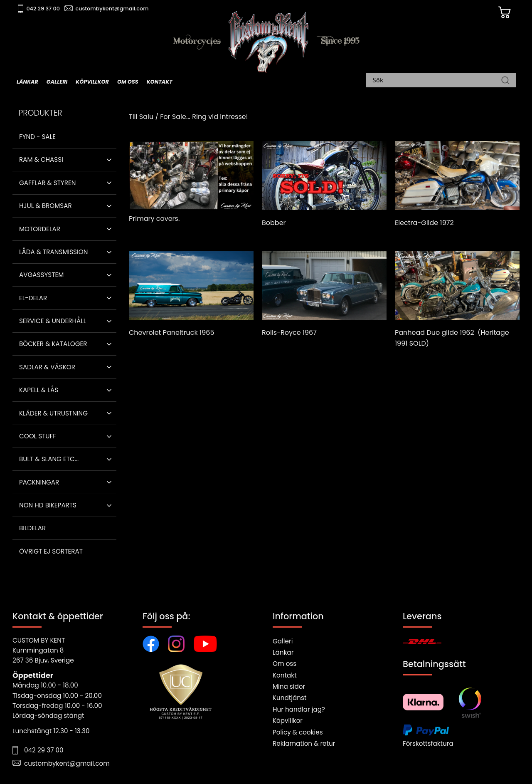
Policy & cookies (298, 732)
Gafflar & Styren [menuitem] (47, 183)
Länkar (283, 652)
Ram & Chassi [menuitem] (41, 160)
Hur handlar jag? (299, 709)
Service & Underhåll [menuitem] (53, 321)
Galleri (283, 641)
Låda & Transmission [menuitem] (53, 252)
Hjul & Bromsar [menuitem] (46, 206)
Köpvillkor (288, 721)
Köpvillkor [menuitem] (92, 82)
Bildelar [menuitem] (32, 528)
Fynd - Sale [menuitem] (37, 137)
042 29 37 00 (44, 9)
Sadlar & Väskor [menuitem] (47, 367)
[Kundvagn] (502, 13)
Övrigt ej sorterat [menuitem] (51, 551)
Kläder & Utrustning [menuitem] (53, 413)
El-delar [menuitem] (33, 298)
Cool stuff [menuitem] (38, 436)
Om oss (284, 664)
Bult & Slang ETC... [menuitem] (49, 459)
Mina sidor (289, 686)
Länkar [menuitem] (27, 82)
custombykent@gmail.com (113, 9)
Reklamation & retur (304, 743)
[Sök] (505, 81)
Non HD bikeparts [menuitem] (48, 505)
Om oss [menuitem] (128, 82)
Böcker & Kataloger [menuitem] (53, 344)
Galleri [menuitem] (57, 82)
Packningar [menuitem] (39, 482)
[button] (109, 160)
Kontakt (285, 675)
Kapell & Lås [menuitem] (39, 390)
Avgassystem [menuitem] (41, 275)
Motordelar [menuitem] (40, 229)
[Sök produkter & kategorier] (437, 81)
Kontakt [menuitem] (160, 82)
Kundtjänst (290, 698)
